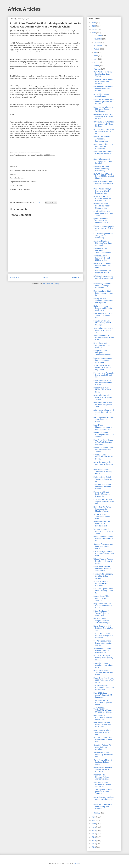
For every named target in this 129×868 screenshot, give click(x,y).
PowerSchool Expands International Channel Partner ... (102, 382)
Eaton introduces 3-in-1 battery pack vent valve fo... (103, 293)
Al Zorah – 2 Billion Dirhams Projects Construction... (101, 583)
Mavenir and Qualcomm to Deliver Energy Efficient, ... (103, 228)
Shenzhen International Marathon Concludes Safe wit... (102, 487)
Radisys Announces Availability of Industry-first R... (103, 472)
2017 (94, 834)
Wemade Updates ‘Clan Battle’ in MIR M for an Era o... (103, 740)
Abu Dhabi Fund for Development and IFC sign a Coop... (103, 784)
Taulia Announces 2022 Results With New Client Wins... (104, 338)
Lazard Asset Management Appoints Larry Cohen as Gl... (103, 427)
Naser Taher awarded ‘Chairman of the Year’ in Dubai (103, 161)
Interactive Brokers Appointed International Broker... (103, 665)
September (98, 46)
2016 (94, 837)
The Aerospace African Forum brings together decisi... (103, 643)
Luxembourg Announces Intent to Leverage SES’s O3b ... (103, 286)
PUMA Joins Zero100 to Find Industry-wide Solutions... (102, 807)
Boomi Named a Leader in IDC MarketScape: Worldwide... (103, 109)
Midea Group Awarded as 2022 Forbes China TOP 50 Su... (104, 680)
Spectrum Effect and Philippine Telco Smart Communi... (103, 243)
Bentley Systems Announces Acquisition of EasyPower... (103, 301)
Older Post (77, 278)
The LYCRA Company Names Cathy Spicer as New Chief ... (103, 636)
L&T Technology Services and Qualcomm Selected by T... (103, 236)
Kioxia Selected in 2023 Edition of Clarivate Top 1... (103, 628)
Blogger (77, 863)
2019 (94, 827)
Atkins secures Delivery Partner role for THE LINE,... (102, 732)
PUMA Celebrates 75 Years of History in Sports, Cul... (101, 613)
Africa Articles (24, 9)
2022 (94, 817)
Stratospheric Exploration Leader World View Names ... (103, 89)
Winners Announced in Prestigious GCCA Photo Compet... (102, 650)
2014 (94, 844)
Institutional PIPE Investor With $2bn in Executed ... (103, 154)
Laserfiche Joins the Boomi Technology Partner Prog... (101, 169)
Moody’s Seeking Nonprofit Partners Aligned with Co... (101, 777)
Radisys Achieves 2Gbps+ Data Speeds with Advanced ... (103, 81)
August (97, 49)
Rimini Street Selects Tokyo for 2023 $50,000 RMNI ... (103, 673)
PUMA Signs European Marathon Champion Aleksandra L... (102, 569)
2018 (94, 830)
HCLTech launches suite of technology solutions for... (104, 131)
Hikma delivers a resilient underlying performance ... (103, 464)
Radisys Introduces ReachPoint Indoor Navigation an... (101, 206)
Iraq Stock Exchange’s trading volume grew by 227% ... (103, 658)
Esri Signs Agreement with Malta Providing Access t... (103, 591)
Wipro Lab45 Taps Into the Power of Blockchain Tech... (103, 330)
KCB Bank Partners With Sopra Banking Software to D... (104, 502)
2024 (94, 29)
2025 (94, 26)
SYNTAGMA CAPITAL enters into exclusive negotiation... (102, 368)
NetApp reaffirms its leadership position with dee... (103, 755)
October (97, 42)
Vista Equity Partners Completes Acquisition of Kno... (103, 702)
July (96, 52)
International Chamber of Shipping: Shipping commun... (103, 315)
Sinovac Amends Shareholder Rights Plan (102, 516)
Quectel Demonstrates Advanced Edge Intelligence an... (102, 139)
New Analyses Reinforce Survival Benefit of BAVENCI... (103, 769)
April (96, 62)
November (98, 39)
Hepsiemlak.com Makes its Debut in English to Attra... (103, 405)
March (97, 66)
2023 (94, 33)
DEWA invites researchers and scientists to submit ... (103, 278)
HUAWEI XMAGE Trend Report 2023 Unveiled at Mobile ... (104, 176)
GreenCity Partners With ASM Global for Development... (103, 747)
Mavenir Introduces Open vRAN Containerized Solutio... (103, 449)
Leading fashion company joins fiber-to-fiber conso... (103, 576)
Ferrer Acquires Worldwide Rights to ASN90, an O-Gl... (104, 375)
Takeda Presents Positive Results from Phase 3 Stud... (103, 561)
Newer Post (15, 278)
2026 (94, 23)
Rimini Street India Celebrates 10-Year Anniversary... (102, 345)
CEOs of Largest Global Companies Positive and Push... (104, 554)
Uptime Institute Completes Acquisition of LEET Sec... (103, 717)
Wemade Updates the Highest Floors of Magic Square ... (103, 531)
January (97, 813)
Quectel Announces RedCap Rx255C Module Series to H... (102, 221)
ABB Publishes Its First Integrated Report (102, 272)
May (96, 59)
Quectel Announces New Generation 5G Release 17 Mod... (103, 183)
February (98, 69)
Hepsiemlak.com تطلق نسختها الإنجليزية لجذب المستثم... (103, 397)
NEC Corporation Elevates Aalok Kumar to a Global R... (103, 420)
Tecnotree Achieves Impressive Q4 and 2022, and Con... (102, 258)
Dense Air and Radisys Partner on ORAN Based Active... (102, 191)
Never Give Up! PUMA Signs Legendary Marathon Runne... (102, 509)
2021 (94, 820)
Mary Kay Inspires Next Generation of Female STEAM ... (103, 606)
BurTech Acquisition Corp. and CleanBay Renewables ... (103, 146)
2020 (94, 824)
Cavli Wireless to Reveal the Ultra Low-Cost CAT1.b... (103, 74)
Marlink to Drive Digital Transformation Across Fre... (103, 479)
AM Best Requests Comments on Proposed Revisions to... (104, 688)
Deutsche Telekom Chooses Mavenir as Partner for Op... (102, 198)
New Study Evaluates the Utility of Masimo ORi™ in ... (103, 539)
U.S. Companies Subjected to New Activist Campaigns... (102, 621)
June (96, 56)
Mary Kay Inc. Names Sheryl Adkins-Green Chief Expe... (102, 725)
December (98, 36)
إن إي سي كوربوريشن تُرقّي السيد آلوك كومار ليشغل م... (104, 412)
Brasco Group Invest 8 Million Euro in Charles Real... (103, 390)
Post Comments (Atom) (50, 284)
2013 (94, 847)
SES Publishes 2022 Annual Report (101, 95)
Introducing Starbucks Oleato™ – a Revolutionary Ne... (102, 524)
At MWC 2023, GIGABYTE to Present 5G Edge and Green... (103, 710)
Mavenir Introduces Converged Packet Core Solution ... (103, 435)
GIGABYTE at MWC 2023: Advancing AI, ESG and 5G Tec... (104, 116)
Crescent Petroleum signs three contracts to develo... (103, 546)
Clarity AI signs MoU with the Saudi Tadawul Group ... (103, 762)
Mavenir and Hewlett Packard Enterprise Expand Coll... (102, 494)
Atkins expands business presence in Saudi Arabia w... (103, 792)
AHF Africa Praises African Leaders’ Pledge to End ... (103, 799)
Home (46, 278)
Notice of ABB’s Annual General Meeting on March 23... (102, 265)
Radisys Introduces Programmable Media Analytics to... (103, 308)
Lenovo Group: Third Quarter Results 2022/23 (101, 598)
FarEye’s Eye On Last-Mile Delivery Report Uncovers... (102, 323)
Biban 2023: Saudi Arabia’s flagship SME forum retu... (103, 695)
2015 (94, 840)
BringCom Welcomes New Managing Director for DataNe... (103, 102)
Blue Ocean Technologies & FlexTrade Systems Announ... (103, 442)
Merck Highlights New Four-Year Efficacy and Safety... (103, 213)
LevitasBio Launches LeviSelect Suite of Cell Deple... (103, 457)
